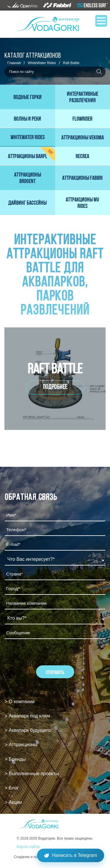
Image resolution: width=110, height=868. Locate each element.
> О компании (20, 702)
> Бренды (15, 759)
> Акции (13, 802)
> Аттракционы (21, 745)
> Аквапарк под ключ (27, 716)
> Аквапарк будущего (28, 730)
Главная (14, 63)
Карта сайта (28, 847)
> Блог (12, 788)
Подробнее (55, 387)
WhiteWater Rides (42, 63)
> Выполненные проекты (32, 774)
